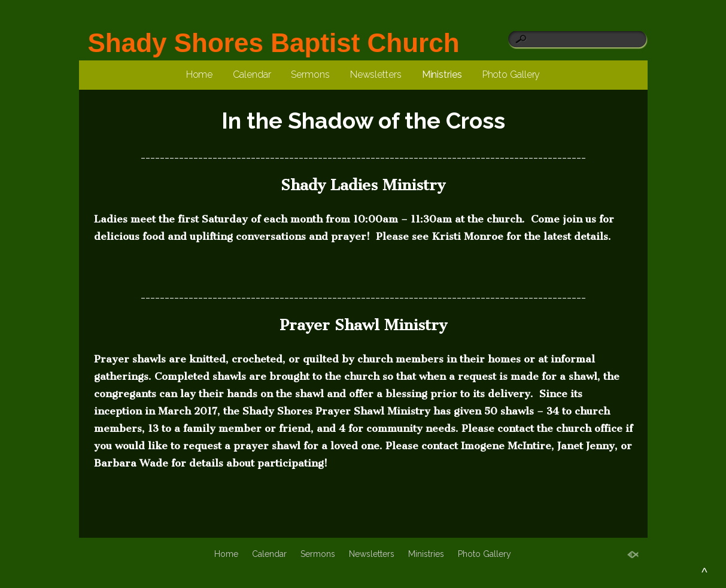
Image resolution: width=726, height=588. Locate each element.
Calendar (252, 74)
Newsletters (376, 74)
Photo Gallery (511, 74)
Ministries (442, 74)
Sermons (310, 74)
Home (200, 74)
